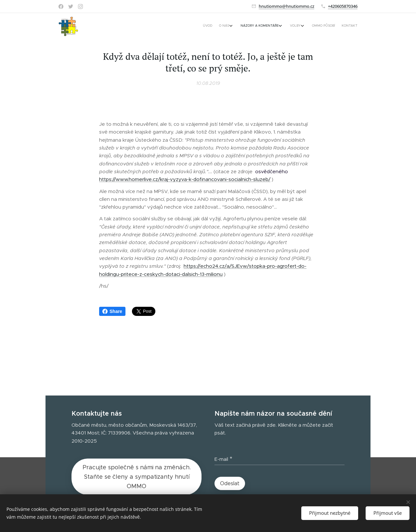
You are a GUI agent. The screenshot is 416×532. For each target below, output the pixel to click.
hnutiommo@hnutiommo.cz (286, 6)
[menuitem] (311, 26)
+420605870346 (343, 6)
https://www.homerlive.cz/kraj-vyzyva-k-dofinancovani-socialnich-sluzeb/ (185, 179)
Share (112, 311)
